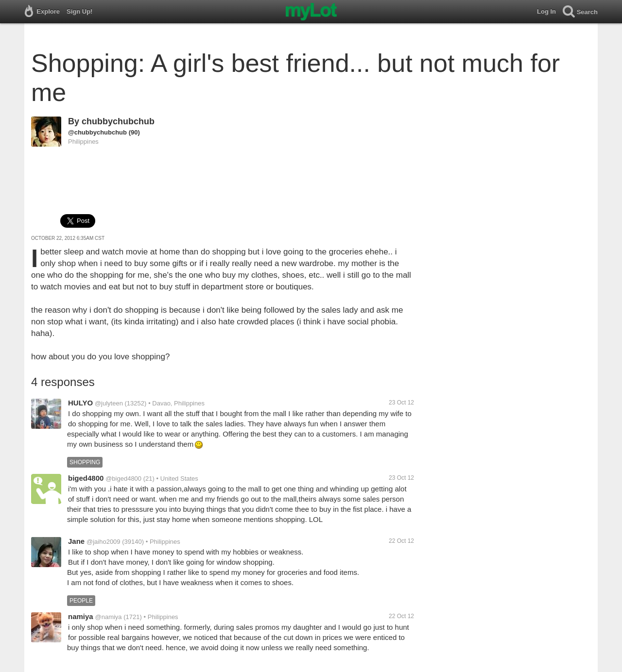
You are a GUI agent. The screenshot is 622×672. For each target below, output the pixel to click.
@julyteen (109, 403)
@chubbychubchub (97, 132)
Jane (76, 541)
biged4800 (86, 478)
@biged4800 (123, 479)
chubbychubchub (118, 121)
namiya (81, 616)
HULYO (80, 403)
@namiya (108, 617)
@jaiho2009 (104, 542)
